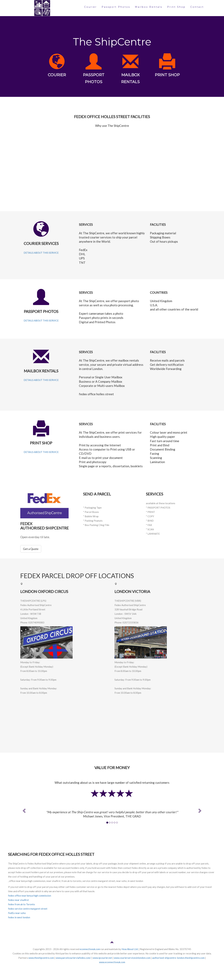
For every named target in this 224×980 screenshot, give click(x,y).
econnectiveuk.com (90, 949)
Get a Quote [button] (31, 549)
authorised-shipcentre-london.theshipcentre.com (178, 958)
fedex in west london (19, 917)
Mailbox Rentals (149, 7)
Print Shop (176, 7)
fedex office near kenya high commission (30, 896)
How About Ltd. (130, 949)
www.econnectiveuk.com (112, 962)
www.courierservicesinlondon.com (132, 958)
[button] (24, 810)
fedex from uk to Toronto (21, 904)
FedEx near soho (17, 913)
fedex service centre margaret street (28, 909)
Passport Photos (116, 7)
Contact (197, 7)
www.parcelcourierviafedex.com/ (73, 958)
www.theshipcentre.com (41, 958)
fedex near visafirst (18, 900)
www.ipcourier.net (102, 958)
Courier (91, 7)
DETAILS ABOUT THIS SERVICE (41, 253)
